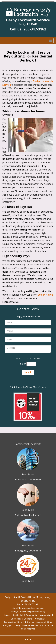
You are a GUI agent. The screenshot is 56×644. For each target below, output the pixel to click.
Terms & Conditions (13, 622)
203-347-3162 (35, 29)
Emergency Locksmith (28, 550)
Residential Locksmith (28, 479)
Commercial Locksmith (28, 444)
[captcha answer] (31, 364)
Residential (18, 615)
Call (28, 640)
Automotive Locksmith (28, 515)
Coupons (28, 619)
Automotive (46, 615)
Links (50, 622)
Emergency (16, 619)
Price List (30, 622)
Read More (28, 474)
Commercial (32, 615)
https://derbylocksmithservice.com (28, 608)
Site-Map (41, 622)
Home (7, 615)
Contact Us (40, 619)
